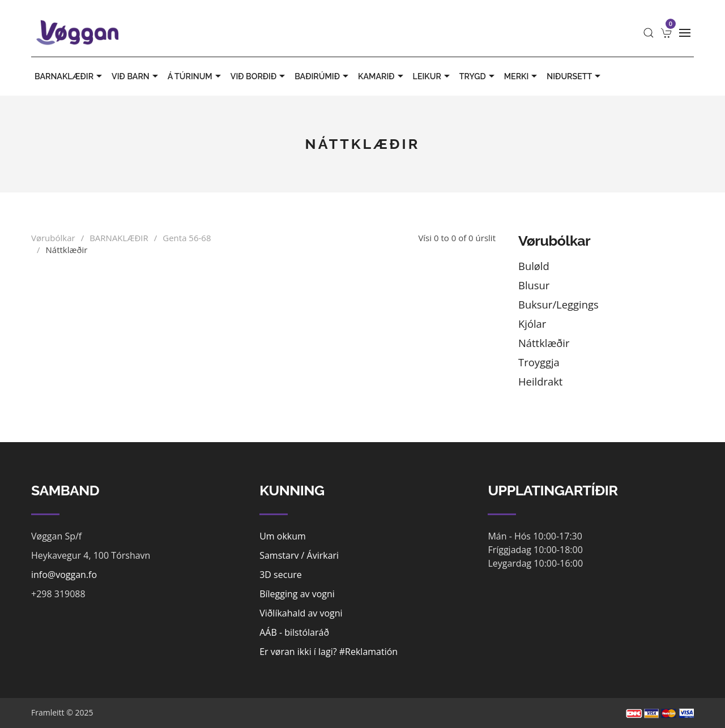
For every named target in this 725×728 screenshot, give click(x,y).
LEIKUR (433, 76)
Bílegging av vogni (297, 594)
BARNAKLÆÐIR (70, 76)
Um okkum (283, 536)
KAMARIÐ (382, 76)
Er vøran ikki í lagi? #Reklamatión (329, 652)
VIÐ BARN (136, 76)
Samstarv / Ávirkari (299, 555)
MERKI (522, 76)
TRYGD (478, 76)
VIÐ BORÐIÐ (259, 76)
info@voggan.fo (64, 575)
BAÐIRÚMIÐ (323, 76)
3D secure (281, 575)
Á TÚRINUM (196, 76)
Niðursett (575, 76)
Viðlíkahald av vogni (301, 613)
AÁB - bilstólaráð (294, 632)
